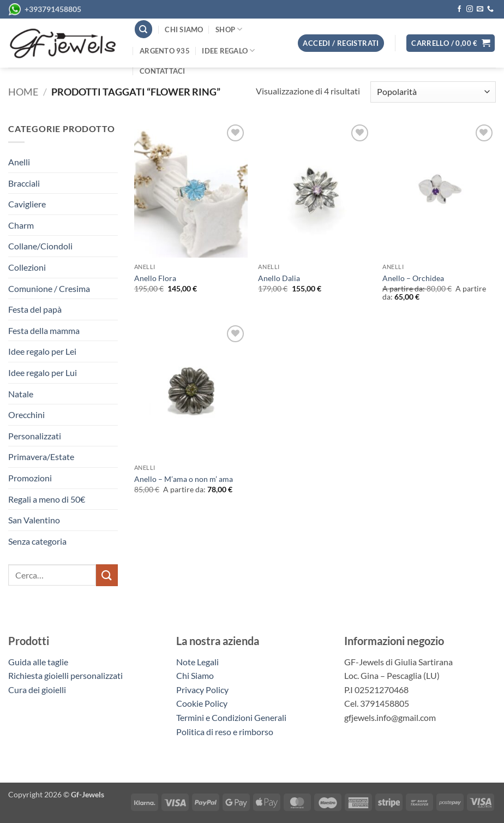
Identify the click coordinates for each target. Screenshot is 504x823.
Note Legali (197, 662)
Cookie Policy (202, 703)
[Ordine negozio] (433, 92)
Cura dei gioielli (37, 690)
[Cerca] (143, 29)
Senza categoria (37, 541)
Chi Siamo (195, 675)
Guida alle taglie (40, 662)
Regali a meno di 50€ (47, 499)
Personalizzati (35, 436)
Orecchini (26, 415)
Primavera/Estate (41, 457)
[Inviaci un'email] (480, 9)
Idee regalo (228, 50)
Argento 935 (165, 51)
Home (23, 92)
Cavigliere (27, 204)
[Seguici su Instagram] (470, 9)
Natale (21, 394)
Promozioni (30, 478)
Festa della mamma (44, 330)
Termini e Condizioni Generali (231, 717)
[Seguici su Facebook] (459, 9)
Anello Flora (155, 278)
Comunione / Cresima (49, 288)
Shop (229, 29)
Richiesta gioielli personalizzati (65, 675)
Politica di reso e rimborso (225, 732)
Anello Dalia (279, 278)
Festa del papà (35, 309)
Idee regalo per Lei (42, 351)
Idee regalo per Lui (43, 372)
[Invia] (107, 575)
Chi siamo (184, 29)
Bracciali (24, 183)
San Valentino (34, 520)
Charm (21, 225)
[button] (451, 43)
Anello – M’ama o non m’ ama (184, 479)
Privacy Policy (202, 690)
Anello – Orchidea (413, 278)
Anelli (19, 162)
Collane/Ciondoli (40, 246)
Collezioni (27, 267)
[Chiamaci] (490, 9)
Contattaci (163, 71)
